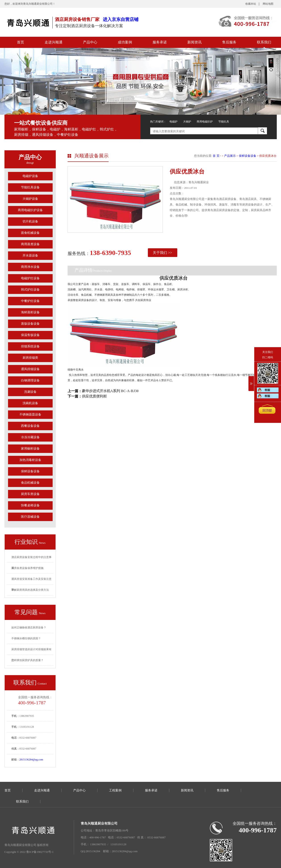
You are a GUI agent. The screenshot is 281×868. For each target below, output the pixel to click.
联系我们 (264, 42)
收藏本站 (251, 4)
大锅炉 (187, 122)
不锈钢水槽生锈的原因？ (26, 638)
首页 (21, 42)
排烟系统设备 (30, 346)
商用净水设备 (30, 267)
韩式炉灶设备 (30, 290)
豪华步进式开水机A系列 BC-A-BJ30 (110, 391)
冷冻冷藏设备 (30, 437)
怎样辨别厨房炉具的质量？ (27, 660)
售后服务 (229, 42)
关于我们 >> (162, 253)
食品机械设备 (30, 483)
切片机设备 (30, 221)
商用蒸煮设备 (30, 244)
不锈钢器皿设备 (30, 415)
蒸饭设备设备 (30, 324)
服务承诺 (160, 42)
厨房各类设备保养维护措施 (27, 568)
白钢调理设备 (30, 380)
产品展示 (230, 156)
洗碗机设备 (30, 403)
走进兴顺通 (54, 42)
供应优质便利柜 (94, 396)
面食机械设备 (30, 233)
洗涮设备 (30, 392)
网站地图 (268, 4)
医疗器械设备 (30, 517)
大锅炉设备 (30, 199)
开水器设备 (30, 256)
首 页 (216, 156)
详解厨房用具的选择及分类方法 (30, 590)
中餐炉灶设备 (30, 301)
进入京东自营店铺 (121, 19)
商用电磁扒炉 (205, 122)
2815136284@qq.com (31, 760)
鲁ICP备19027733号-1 (40, 852)
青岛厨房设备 (28, 22)
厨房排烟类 (30, 358)
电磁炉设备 (30, 176)
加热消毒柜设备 (30, 460)
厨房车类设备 (30, 494)
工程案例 (115, 790)
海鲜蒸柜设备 (30, 312)
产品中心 (90, 42)
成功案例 (125, 42)
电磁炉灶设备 (30, 278)
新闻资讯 (194, 42)
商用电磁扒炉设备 (30, 210)
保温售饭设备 (30, 335)
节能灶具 (224, 122)
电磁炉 (174, 122)
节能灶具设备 (30, 187)
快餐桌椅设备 (30, 505)
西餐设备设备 (30, 426)
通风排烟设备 (30, 369)
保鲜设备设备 (30, 471)
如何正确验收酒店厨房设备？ (29, 628)
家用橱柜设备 (30, 449)
